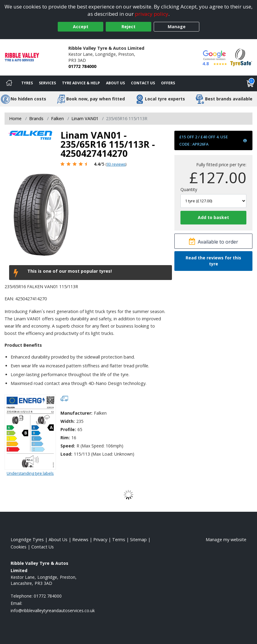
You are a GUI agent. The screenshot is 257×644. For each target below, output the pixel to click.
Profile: (68, 429)
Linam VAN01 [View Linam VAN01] (85, 118)
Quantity (189, 189)
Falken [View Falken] (57, 118)
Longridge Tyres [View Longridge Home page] (27, 539)
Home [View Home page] (15, 118)
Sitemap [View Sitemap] (138, 539)
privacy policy (152, 14)
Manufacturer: (76, 413)
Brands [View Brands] (36, 118)
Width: (68, 421)
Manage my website (226, 539)
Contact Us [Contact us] (143, 83)
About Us (115, 83)
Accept (81, 27)
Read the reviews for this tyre (213, 261)
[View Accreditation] (241, 57)
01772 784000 (82, 66)
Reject (128, 27)
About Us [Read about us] (58, 539)
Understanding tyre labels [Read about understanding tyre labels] (30, 473)
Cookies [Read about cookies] (19, 547)
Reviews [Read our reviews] (80, 539)
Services (47, 83)
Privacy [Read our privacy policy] (100, 539)
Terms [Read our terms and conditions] (119, 539)
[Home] (9, 83)
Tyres (27, 83)
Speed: (68, 446)
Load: (66, 454)
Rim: (65, 438)
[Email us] (53, 610)
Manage (177, 27)
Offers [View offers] (168, 83)
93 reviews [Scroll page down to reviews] (116, 164)
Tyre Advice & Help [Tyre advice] (81, 83)
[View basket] (250, 83)
